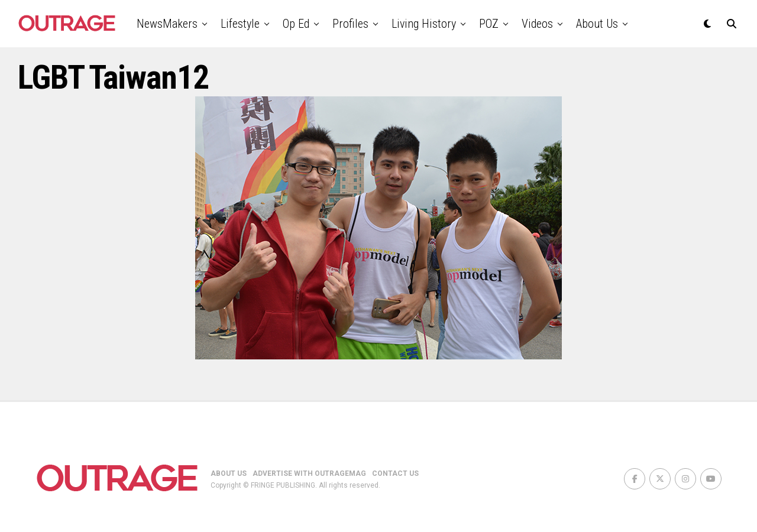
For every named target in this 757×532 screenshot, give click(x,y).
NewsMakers (167, 24)
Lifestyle (240, 24)
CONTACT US (395, 473)
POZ (489, 24)
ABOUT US (229, 473)
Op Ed (296, 24)
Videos (537, 24)
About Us (597, 24)
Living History (424, 24)
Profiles (350, 24)
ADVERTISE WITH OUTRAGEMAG (309, 473)
